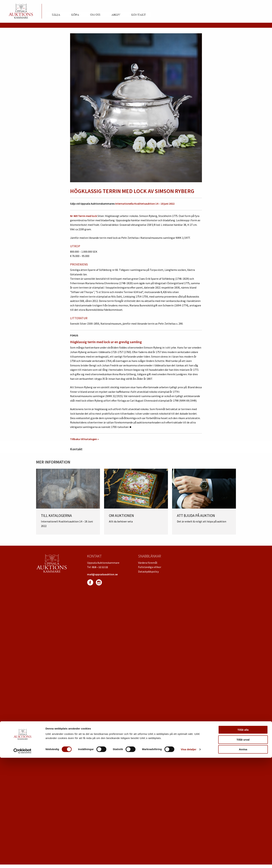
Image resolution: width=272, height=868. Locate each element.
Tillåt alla (243, 840)
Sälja (56, 15)
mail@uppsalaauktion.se (102, 574)
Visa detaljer (188, 860)
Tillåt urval (243, 850)
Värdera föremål (148, 563)
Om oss (95, 15)
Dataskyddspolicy (148, 571)
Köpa (75, 15)
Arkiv (116, 15)
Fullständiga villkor (150, 567)
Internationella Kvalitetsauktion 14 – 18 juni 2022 (145, 204)
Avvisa (243, 860)
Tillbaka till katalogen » (84, 439)
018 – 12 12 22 (100, 567)
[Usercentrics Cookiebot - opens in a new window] (22, 861)
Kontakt (139, 15)
